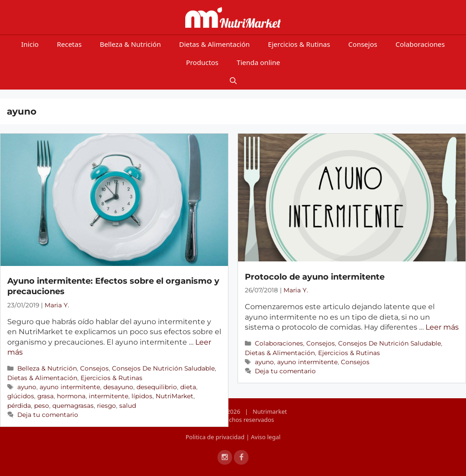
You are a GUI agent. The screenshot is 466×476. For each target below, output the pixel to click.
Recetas (69, 44)
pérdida (19, 406)
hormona (71, 396)
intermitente (109, 396)
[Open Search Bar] (233, 80)
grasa (46, 396)
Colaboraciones (420, 44)
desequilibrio (157, 387)
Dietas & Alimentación (214, 44)
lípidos (142, 396)
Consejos (363, 44)
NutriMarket (175, 396)
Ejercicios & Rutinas (299, 44)
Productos (202, 62)
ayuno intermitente (70, 387)
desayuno (118, 387)
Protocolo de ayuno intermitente (315, 277)
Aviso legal (266, 437)
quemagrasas (73, 406)
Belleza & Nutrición (130, 44)
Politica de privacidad (216, 437)
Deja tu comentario (48, 415)
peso (42, 406)
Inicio (30, 44)
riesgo (106, 406)
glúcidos (21, 396)
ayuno (27, 387)
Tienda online (258, 62)
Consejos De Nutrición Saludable (163, 368)
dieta (188, 387)
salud (128, 406)
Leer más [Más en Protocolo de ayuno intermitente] (442, 327)
